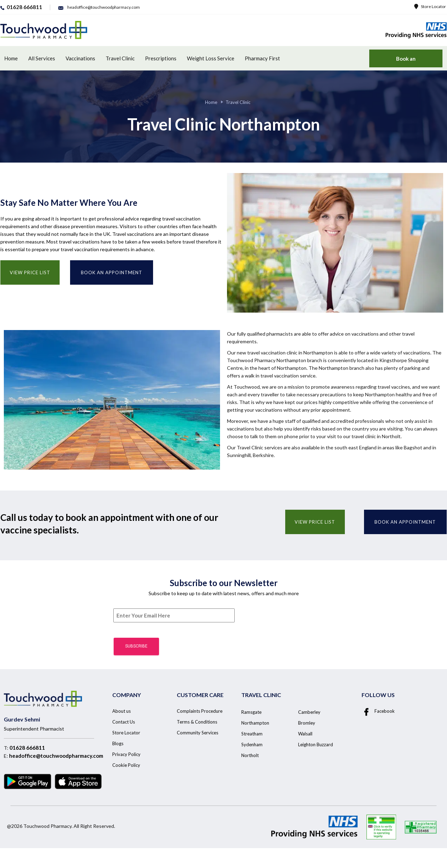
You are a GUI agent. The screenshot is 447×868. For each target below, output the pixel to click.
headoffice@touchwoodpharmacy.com (56, 756)
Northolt (250, 755)
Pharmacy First (262, 58)
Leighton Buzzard (316, 744)
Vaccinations (80, 58)
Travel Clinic (120, 58)
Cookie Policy (126, 765)
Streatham (252, 734)
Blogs (118, 743)
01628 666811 (27, 748)
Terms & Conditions (197, 722)
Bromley (307, 723)
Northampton (255, 723)
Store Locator (430, 6)
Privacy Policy (126, 754)
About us (122, 711)
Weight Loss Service (211, 58)
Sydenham (252, 744)
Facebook (378, 711)
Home (11, 58)
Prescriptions (161, 58)
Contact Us (124, 722)
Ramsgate (251, 712)
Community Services (198, 733)
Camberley (309, 712)
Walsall (305, 734)
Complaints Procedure (200, 711)
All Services (42, 58)
